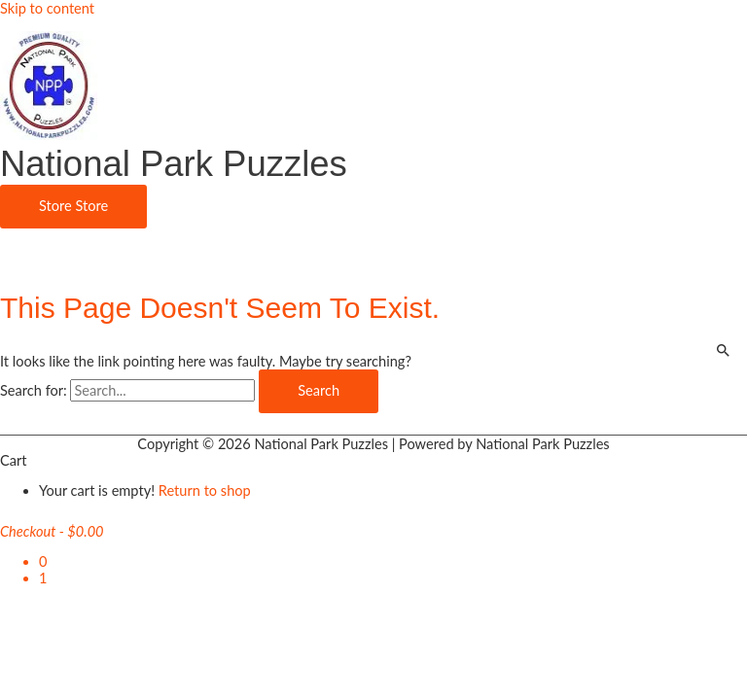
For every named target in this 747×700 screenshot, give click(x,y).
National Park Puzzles (174, 164)
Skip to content (47, 8)
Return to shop (205, 490)
